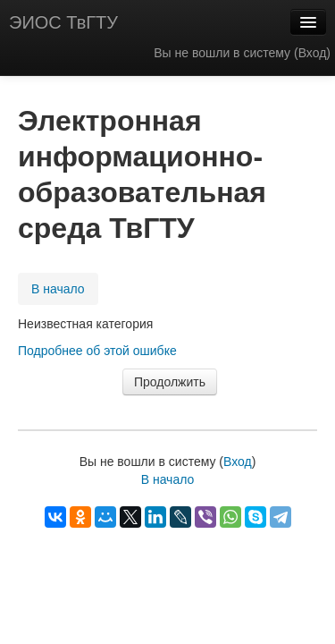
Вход (313, 53)
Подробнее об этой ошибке (97, 351)
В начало (58, 289)
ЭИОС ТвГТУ (63, 22)
